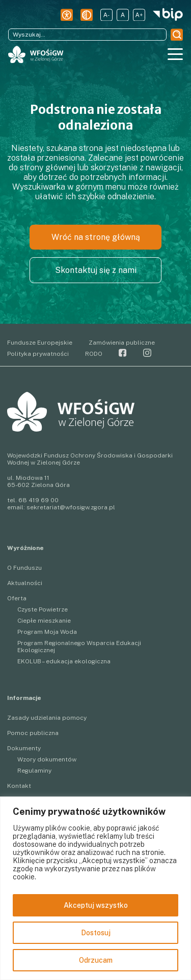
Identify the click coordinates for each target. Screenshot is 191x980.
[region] (95, 888)
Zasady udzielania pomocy (47, 718)
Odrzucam (96, 960)
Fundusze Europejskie (40, 343)
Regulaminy (34, 771)
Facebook (123, 353)
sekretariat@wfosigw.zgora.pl (71, 507)
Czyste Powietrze (43, 609)
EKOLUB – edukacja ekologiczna (64, 661)
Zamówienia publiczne (122, 343)
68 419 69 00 (38, 500)
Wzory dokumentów (47, 759)
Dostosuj (96, 933)
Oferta (17, 598)
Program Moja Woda (47, 632)
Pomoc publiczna (33, 733)
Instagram (147, 353)
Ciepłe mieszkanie (44, 621)
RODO (94, 354)
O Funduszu (24, 568)
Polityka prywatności (38, 354)
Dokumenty (24, 748)
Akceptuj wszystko (96, 905)
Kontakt (19, 786)
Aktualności (25, 583)
